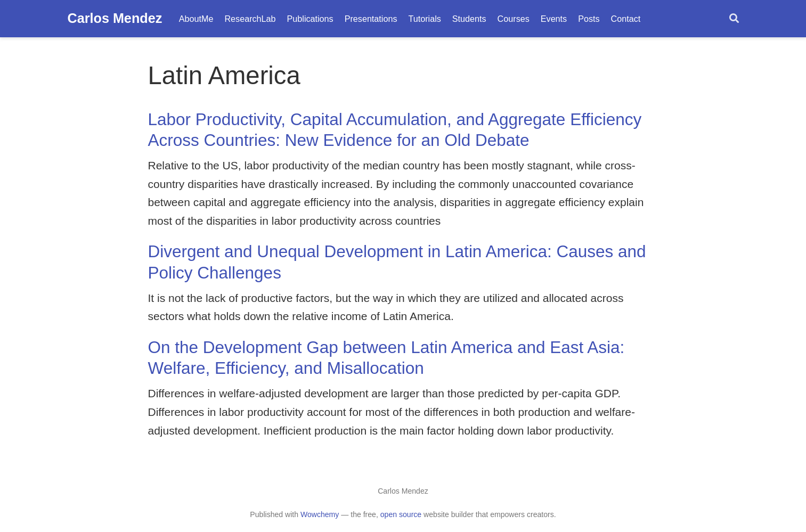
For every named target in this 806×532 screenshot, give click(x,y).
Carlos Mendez (115, 18)
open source (401, 514)
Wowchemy (320, 514)
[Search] (734, 19)
